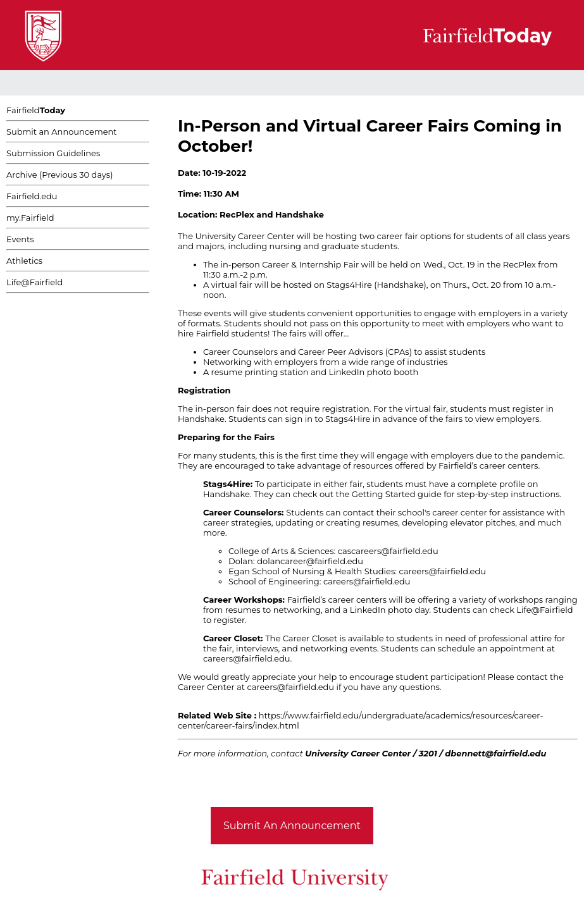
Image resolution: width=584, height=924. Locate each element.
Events (20, 239)
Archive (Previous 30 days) (59, 175)
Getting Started (384, 494)
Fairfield (36, 110)
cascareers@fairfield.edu (388, 551)
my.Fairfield (30, 218)
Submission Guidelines (53, 153)
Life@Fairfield (34, 282)
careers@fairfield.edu (442, 571)
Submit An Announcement (292, 826)
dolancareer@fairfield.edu (310, 561)
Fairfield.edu (32, 196)
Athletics (24, 261)
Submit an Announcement (62, 132)
